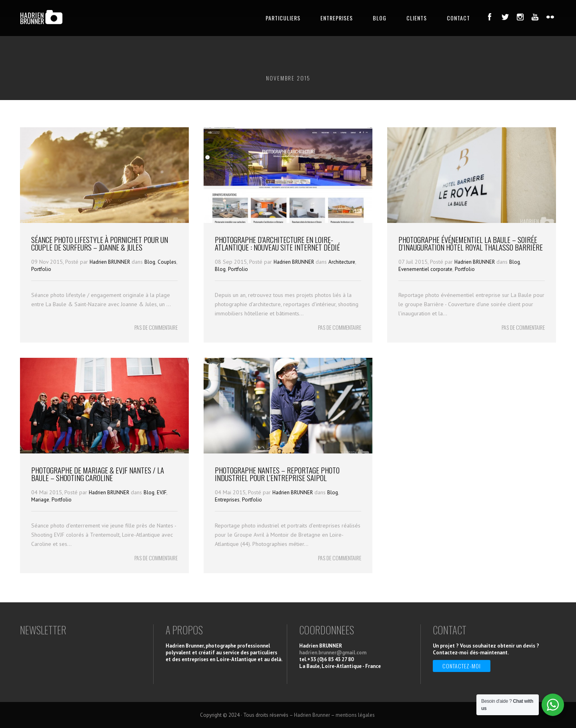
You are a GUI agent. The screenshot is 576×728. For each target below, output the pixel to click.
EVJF (162, 492)
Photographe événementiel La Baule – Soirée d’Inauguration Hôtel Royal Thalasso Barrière (471, 243)
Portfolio (41, 269)
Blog (150, 262)
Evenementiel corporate (425, 269)
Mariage (40, 500)
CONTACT (458, 18)
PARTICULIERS (283, 18)
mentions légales (356, 715)
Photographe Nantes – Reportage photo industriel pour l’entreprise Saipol (277, 474)
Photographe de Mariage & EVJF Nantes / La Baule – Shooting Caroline (98, 474)
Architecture (342, 262)
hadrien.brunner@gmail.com (333, 653)
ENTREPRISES (337, 18)
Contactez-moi (462, 666)
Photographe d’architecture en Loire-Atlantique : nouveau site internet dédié (277, 243)
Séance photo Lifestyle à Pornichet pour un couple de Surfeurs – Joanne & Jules (100, 243)
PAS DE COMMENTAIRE (156, 327)
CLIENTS (417, 18)
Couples (167, 262)
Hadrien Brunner (312, 715)
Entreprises (227, 500)
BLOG (380, 18)
